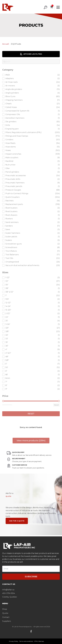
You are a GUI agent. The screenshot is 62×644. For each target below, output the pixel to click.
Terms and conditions (26, 641)
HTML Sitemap (39, 641)
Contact (6, 617)
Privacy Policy (14, 641)
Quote (5, 613)
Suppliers (7, 621)
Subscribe (31, 577)
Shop (5, 609)
